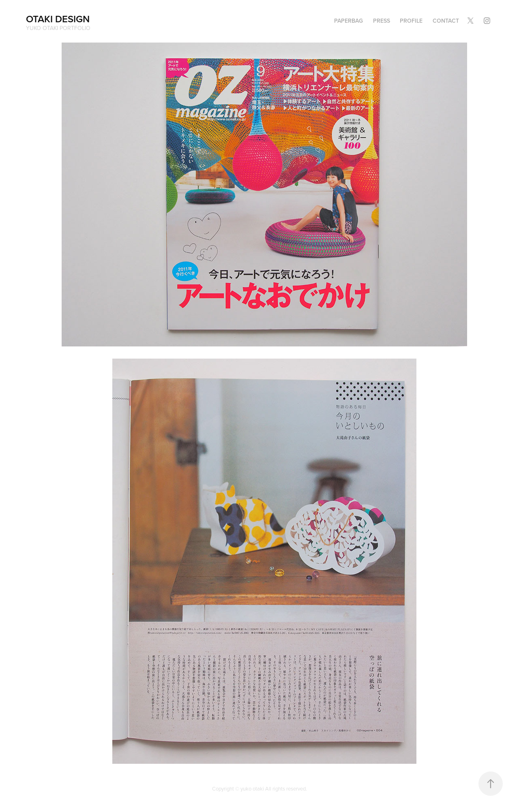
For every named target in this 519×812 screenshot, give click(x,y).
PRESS (382, 21)
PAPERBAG (349, 21)
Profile (411, 21)
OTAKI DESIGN (58, 19)
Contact (446, 21)
